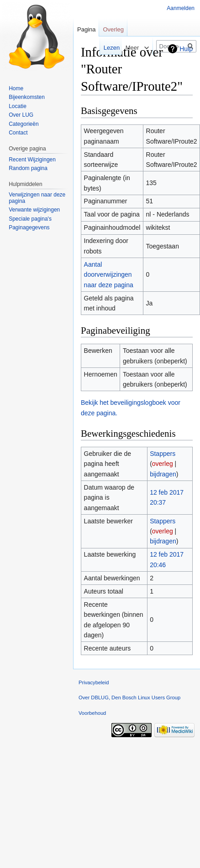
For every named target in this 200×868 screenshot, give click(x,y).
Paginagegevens (29, 227)
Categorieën (24, 124)
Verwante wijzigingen (34, 210)
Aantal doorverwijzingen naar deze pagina (109, 275)
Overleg (113, 29)
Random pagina (28, 168)
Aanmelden (181, 8)
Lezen (106, 48)
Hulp (186, 49)
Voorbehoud (92, 713)
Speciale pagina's (30, 219)
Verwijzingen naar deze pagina (37, 198)
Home (16, 88)
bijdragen (163, 474)
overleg (163, 464)
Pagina (86, 29)
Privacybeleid (94, 682)
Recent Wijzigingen (32, 160)
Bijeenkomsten (27, 97)
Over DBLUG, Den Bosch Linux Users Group (129, 697)
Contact (18, 133)
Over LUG (21, 115)
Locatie (18, 106)
